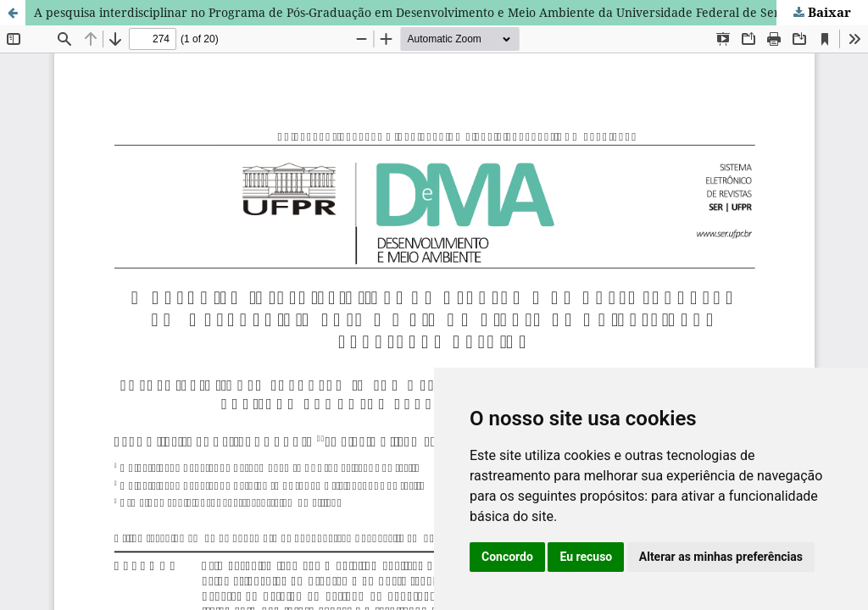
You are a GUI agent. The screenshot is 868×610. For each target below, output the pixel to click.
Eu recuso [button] (586, 557)
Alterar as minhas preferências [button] (721, 557)
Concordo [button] (507, 557)
